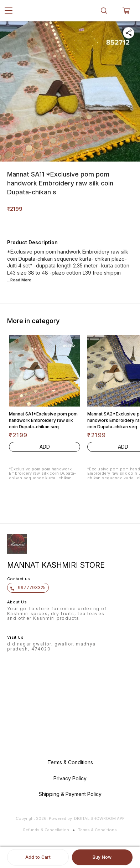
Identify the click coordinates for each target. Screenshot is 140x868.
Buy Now (102, 857)
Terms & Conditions (97, 830)
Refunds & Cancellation (46, 830)
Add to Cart (38, 857)
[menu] (9, 11)
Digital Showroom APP (99, 818)
